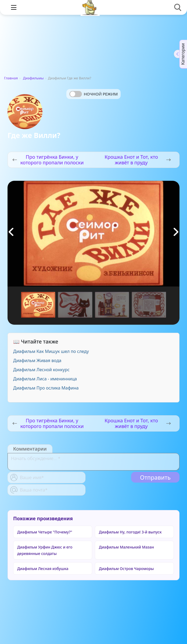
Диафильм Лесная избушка (43, 569)
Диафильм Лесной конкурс (41, 370)
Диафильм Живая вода (37, 360)
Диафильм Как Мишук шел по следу (51, 351)
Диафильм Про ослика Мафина (46, 388)
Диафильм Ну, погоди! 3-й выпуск (130, 532)
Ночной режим (101, 94)
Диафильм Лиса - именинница (45, 379)
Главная (11, 78)
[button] (176, 232)
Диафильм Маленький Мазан (126, 547)
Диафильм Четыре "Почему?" (45, 532)
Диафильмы (33, 78)
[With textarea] (93, 462)
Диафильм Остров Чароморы (126, 569)
